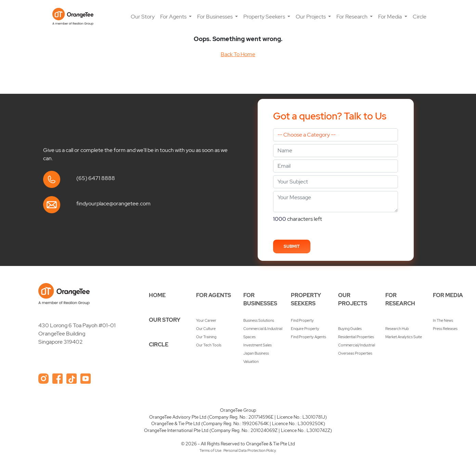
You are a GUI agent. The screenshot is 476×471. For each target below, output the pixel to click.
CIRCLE (159, 345)
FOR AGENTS (214, 295)
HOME (157, 295)
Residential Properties (356, 337)
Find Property (302, 320)
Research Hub (397, 329)
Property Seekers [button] (265, 17)
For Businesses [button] (215, 17)
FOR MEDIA (448, 295)
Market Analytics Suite (404, 337)
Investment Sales (258, 345)
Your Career (206, 320)
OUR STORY (165, 320)
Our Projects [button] (311, 17)
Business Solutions (259, 320)
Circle (420, 17)
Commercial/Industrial (357, 345)
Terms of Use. (211, 450)
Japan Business (256, 353)
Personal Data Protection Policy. (250, 450)
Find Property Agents (308, 337)
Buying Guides (350, 329)
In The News (443, 320)
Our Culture (206, 329)
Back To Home (238, 54)
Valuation (251, 361)
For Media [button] (390, 17)
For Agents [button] (174, 17)
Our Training (206, 337)
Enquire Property (305, 329)
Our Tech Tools (209, 345)
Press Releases (445, 329)
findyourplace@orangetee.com (113, 203)
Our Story (143, 17)
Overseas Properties (355, 353)
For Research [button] (352, 17)
